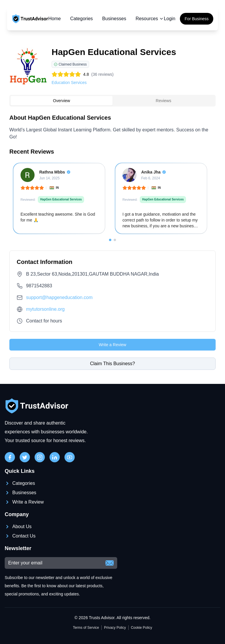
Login (169, 19)
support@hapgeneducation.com (59, 297)
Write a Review (112, 345)
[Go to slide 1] (110, 240)
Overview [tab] (62, 101)
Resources (150, 19)
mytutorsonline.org (45, 309)
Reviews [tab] (164, 101)
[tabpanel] (112, 177)
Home (55, 19)
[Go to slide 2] (115, 240)
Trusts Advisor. (102, 618)
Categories (81, 19)
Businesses (114, 19)
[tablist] (112, 101)
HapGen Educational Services (61, 199)
